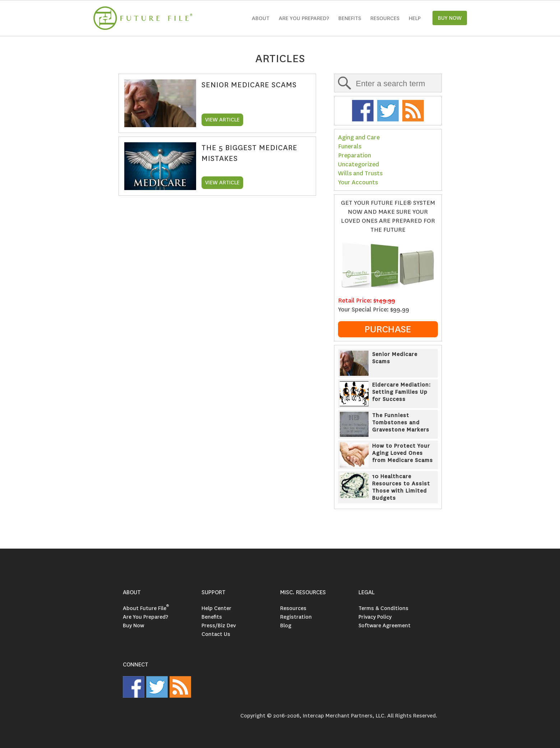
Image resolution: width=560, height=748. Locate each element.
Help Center (216, 608)
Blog (286, 625)
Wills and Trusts (360, 173)
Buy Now (133, 625)
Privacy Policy (375, 617)
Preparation (355, 155)
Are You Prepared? (145, 617)
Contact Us (216, 634)
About (261, 18)
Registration (296, 617)
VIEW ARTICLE (222, 120)
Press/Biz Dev (219, 625)
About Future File (146, 608)
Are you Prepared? (304, 18)
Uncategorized (358, 164)
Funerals (350, 146)
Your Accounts (358, 182)
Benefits (350, 18)
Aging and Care (359, 137)
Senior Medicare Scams (249, 85)
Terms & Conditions (383, 608)
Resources (385, 18)
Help (415, 18)
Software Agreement (385, 625)
